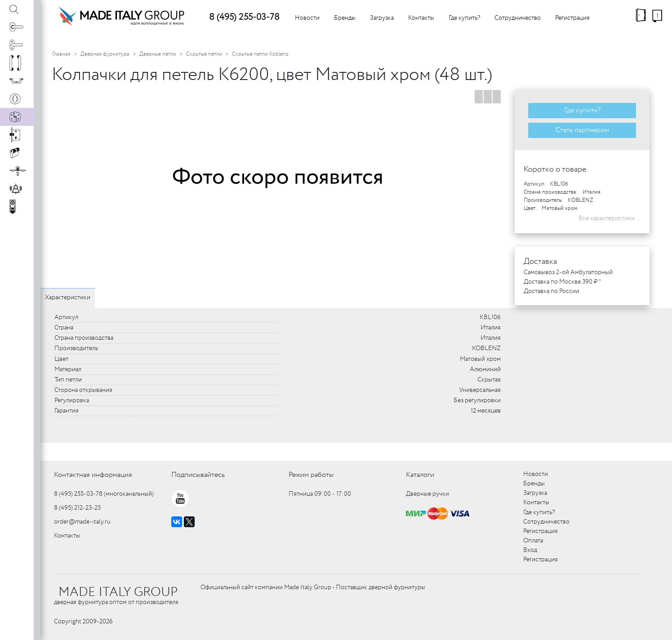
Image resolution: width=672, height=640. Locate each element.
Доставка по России (552, 291)
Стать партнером (582, 130)
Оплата (533, 541)
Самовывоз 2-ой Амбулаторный (568, 272)
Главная (61, 54)
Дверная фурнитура (105, 54)
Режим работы (311, 475)
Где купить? (464, 18)
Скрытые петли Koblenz (260, 54)
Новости (307, 18)
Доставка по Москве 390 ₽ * (562, 282)
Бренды (345, 18)
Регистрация (572, 18)
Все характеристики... (610, 218)
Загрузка (382, 18)
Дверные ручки (427, 494)
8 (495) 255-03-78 (244, 17)
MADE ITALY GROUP (118, 592)
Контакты (421, 18)
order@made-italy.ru (82, 522)
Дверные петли (158, 54)
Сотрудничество (518, 18)
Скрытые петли (204, 54)
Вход (530, 550)
